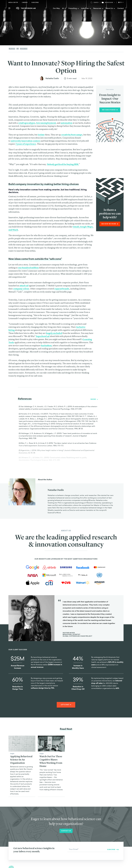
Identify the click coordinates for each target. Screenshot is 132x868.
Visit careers (16, 854)
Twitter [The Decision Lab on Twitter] (110, 840)
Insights (46, 842)
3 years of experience (26, 144)
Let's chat (66, 665)
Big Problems (82, 847)
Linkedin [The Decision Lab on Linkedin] (111, 842)
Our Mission (48, 849)
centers (36, 141)
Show (94, 399)
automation (66, 123)
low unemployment (46, 123)
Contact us (66, 791)
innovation (27, 141)
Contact (121, 8)
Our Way (56, 8)
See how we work (110, 224)
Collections (81, 845)
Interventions (48, 844)
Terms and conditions (106, 864)
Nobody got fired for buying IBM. (63, 164)
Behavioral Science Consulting (87, 838)
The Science (81, 850)
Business (12, 49)
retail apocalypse (27, 123)
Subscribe (35, 2)
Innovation (24, 49)
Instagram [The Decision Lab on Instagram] (111, 845)
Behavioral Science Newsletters (87, 842)
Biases (46, 847)
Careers (25, 2)
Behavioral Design (83, 840)
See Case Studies (110, 110)
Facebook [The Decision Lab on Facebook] (111, 838)
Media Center (13, 2)
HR (18, 49)
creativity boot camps (72, 135)
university (16, 141)
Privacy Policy (119, 864)
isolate (41, 135)
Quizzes (80, 852)
